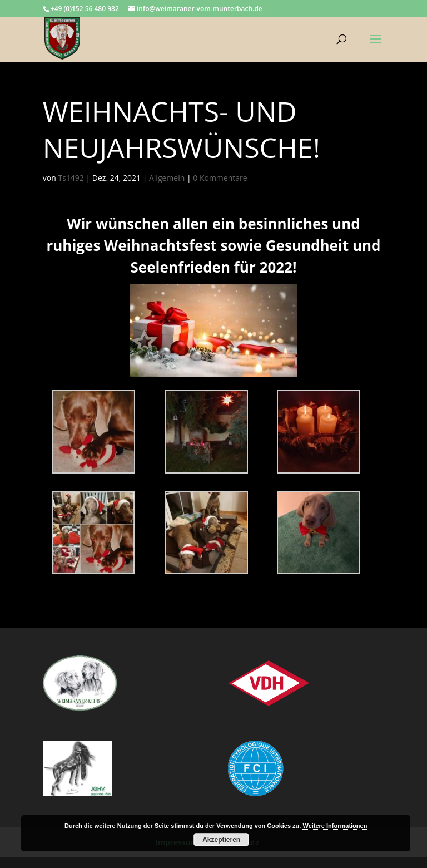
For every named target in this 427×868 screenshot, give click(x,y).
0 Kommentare (220, 178)
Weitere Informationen (335, 826)
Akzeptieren (221, 840)
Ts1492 (71, 178)
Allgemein (167, 178)
